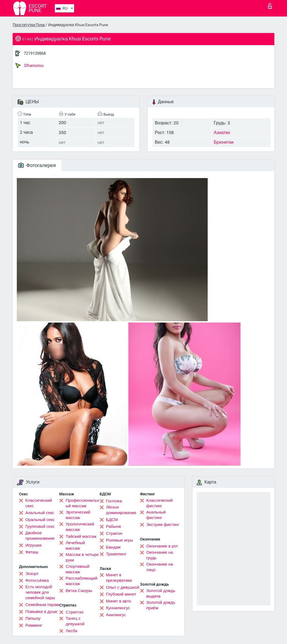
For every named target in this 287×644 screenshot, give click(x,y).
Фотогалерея (37, 165)
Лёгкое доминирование (121, 510)
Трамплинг (116, 554)
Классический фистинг (159, 503)
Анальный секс (40, 513)
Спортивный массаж (77, 569)
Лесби (71, 631)
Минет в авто (119, 601)
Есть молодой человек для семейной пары (40, 592)
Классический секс (39, 503)
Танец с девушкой (75, 621)
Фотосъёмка (37, 580)
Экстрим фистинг (163, 525)
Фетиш (32, 552)
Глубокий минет (121, 594)
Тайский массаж (81, 536)
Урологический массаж (80, 527)
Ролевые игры (120, 540)
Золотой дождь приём (161, 605)
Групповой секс (40, 526)
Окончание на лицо (160, 567)
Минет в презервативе (119, 578)
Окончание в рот (162, 546)
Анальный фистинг (156, 515)
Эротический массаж (78, 515)
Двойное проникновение (40, 536)
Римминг (34, 625)
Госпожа (114, 501)
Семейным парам (42, 605)
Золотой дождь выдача (161, 593)
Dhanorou (29, 66)
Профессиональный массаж (82, 503)
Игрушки (33, 545)
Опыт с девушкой (123, 587)
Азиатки (222, 133)
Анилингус (116, 615)
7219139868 (35, 53)
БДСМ (112, 520)
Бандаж (113, 547)
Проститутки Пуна (29, 25)
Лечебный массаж (75, 545)
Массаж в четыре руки (82, 557)
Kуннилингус (118, 608)
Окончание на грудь (160, 555)
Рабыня (113, 526)
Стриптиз (75, 612)
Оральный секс (40, 520)
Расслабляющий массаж (81, 581)
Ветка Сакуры (79, 591)
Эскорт (32, 574)
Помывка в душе (41, 612)
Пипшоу (33, 618)
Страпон (114, 533)
